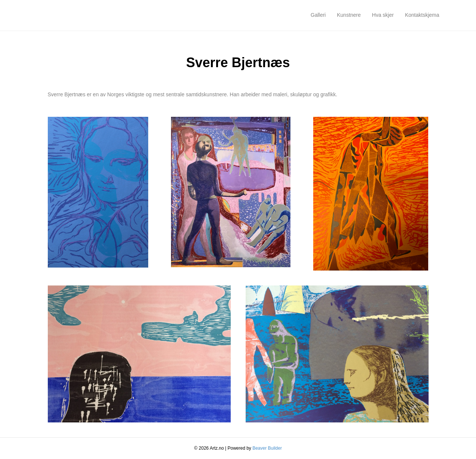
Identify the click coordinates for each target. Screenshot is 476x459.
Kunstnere (349, 15)
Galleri (318, 15)
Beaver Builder (267, 448)
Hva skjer (383, 15)
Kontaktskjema (422, 15)
